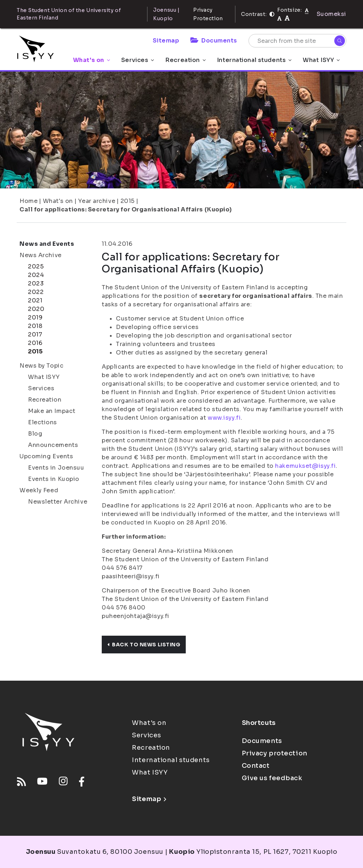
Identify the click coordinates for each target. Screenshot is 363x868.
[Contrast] (272, 14)
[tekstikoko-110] (279, 18)
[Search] (340, 41)
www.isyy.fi (224, 418)
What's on (91, 60)
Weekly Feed (39, 490)
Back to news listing (144, 645)
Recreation (185, 60)
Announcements (53, 445)
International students (254, 60)
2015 (128, 201)
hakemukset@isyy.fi (305, 466)
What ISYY (321, 60)
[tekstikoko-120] (287, 18)
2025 (36, 266)
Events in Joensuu (56, 468)
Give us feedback (272, 778)
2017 (35, 334)
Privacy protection (275, 753)
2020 (36, 309)
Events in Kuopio (54, 479)
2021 (35, 300)
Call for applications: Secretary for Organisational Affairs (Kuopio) (125, 209)
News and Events (47, 244)
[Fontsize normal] (307, 10)
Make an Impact (52, 411)
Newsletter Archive (58, 502)
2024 (36, 275)
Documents (214, 41)
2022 (36, 292)
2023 (36, 283)
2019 (35, 317)
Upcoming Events (46, 456)
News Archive (41, 255)
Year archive (97, 201)
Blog (35, 434)
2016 (35, 343)
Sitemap (166, 41)
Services (138, 60)
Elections (43, 422)
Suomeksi (331, 14)
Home (29, 201)
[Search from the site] (297, 41)
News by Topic (41, 366)
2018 (35, 326)
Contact (256, 766)
